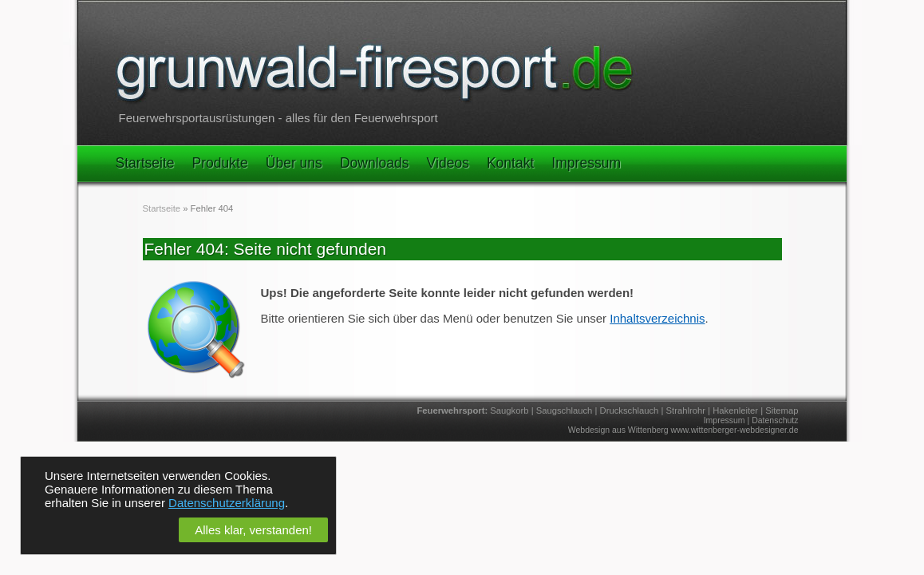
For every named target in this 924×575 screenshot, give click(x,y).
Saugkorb (509, 410)
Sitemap (782, 410)
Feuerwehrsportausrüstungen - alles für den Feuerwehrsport (278, 118)
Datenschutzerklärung (227, 503)
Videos (448, 163)
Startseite (145, 163)
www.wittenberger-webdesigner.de (735, 430)
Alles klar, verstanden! (253, 530)
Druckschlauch (630, 410)
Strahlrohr (686, 410)
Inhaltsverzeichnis (657, 318)
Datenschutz (775, 420)
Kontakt (510, 163)
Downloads (375, 163)
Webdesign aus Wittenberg (618, 430)
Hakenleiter (735, 410)
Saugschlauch (565, 410)
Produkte (220, 163)
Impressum (586, 163)
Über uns (294, 163)
